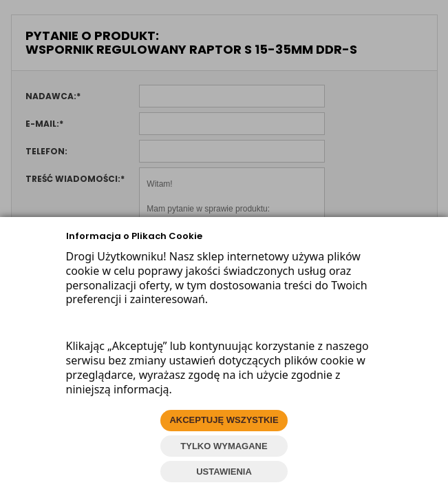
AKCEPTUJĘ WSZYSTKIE (224, 420)
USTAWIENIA (224, 472)
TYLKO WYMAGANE (224, 446)
